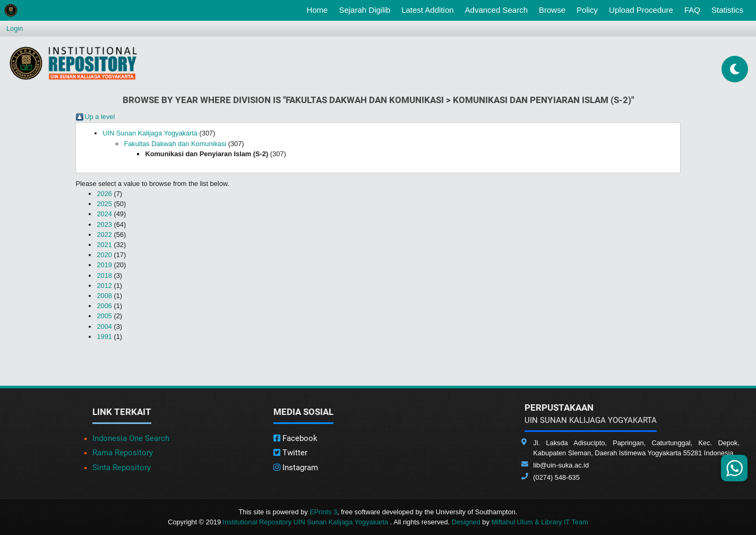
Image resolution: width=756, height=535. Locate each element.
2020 (104, 255)
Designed (466, 522)
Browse (552, 10)
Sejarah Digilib (364, 10)
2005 (104, 316)
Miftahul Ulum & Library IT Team (539, 522)
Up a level (100, 117)
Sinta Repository (122, 468)
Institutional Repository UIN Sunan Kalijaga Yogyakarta (307, 522)
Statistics (727, 10)
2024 (104, 214)
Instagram (296, 468)
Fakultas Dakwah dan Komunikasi (175, 144)
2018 (104, 275)
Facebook (295, 438)
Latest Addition (427, 10)
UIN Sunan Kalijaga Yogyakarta (150, 133)
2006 (104, 306)
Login (15, 28)
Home (319, 9)
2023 (104, 224)
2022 (104, 235)
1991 (104, 337)
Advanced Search (496, 10)
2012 (104, 286)
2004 (104, 326)
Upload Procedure (641, 10)
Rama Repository (123, 453)
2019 (104, 265)
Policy (587, 10)
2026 (104, 194)
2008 (104, 296)
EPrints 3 (323, 512)
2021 (104, 245)
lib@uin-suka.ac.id (561, 465)
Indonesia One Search (131, 438)
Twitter (290, 453)
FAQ (692, 10)
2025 (104, 204)
